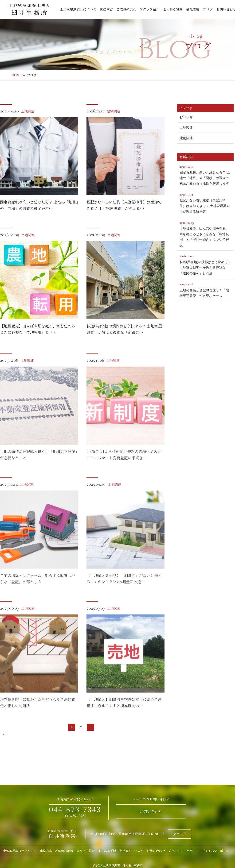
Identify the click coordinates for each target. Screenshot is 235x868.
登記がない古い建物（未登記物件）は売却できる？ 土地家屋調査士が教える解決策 (205, 202)
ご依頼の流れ (126, 9)
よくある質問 (173, 9)
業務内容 (106, 9)
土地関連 (28, 111)
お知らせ (186, 117)
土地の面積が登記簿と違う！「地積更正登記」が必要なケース (205, 289)
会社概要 (193, 9)
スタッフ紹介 (149, 9)
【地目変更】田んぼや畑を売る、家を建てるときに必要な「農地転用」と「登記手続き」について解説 (205, 233)
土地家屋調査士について (78, 9)
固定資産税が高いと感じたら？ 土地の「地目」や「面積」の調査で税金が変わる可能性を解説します (205, 174)
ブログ (208, 9)
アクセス (180, 834)
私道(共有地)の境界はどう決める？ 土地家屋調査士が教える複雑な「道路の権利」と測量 (205, 264)
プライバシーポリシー (183, 851)
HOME (17, 75)
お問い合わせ (151, 812)
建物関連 (114, 111)
